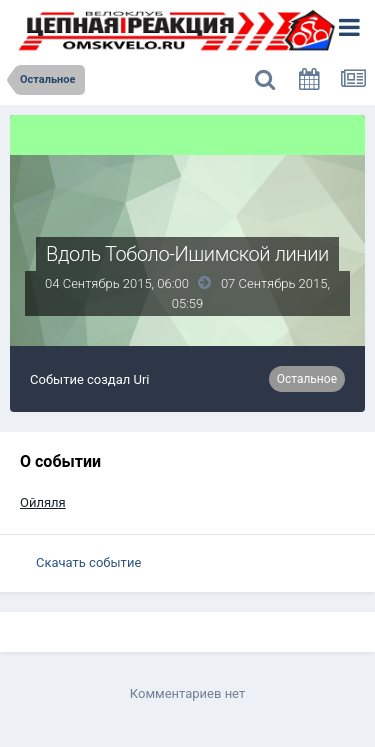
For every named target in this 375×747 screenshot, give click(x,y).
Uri (142, 379)
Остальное (307, 379)
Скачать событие (88, 562)
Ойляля (43, 502)
